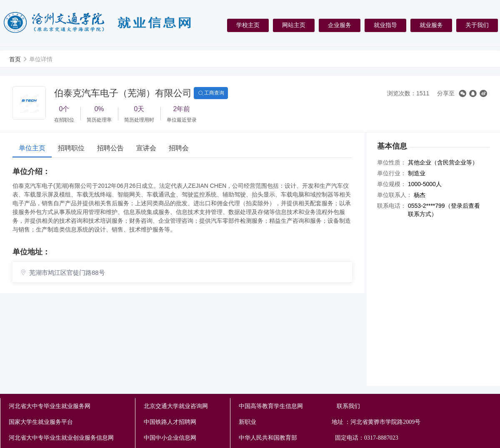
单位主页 (32, 148)
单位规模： (392, 184)
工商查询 (211, 93)
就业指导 (385, 25)
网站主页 (294, 25)
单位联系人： (395, 195)
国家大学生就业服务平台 (41, 422)
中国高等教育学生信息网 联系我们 (299, 406)
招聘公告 (110, 148)
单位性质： (392, 162)
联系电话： (392, 206)
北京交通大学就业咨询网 (176, 406)
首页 (15, 59)
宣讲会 (146, 148)
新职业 (319, 422)
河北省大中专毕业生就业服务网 (50, 406)
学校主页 (248, 25)
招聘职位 (71, 148)
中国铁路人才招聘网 (170, 422)
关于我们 (477, 25)
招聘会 (179, 148)
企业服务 (340, 25)
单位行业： (392, 173)
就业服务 (431, 25)
